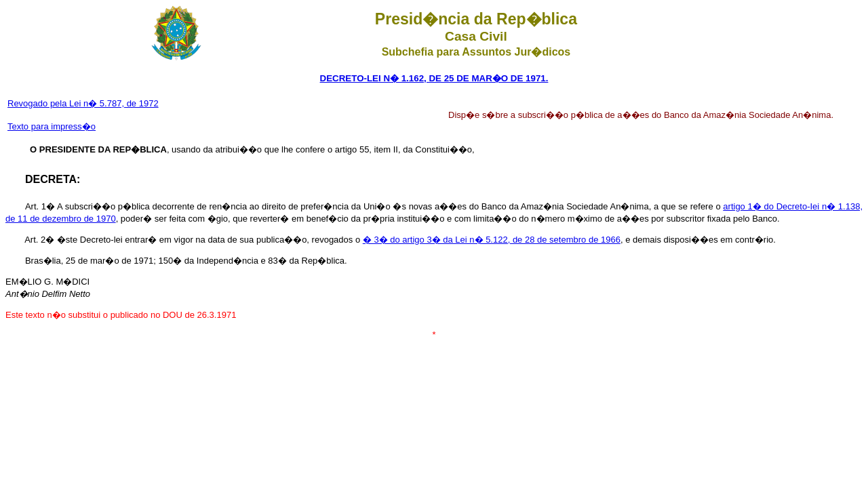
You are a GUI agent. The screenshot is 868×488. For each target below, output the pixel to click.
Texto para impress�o (52, 126)
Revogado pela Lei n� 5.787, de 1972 (83, 103)
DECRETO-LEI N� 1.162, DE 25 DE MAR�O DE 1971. (434, 78)
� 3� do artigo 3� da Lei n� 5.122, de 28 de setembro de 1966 (492, 240)
